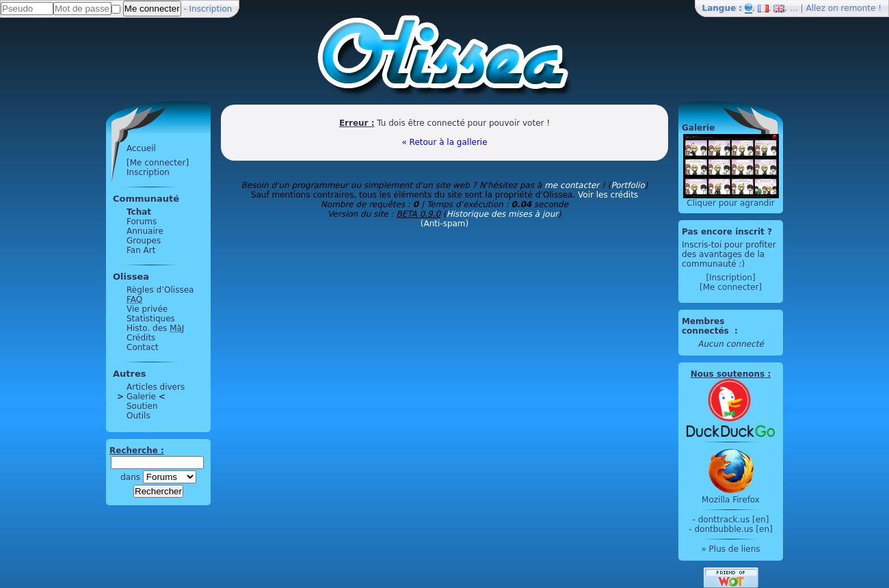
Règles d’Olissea (160, 290)
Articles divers (156, 387)
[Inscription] (730, 278)
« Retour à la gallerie (444, 142)
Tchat (139, 212)
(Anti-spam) (444, 224)
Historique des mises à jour (503, 214)
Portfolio (627, 185)
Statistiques (151, 319)
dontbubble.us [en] (733, 529)
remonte (859, 8)
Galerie (141, 397)
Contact (143, 347)
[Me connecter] (158, 163)
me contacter (572, 185)
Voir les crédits (608, 195)
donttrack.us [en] (734, 520)
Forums (142, 222)
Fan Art (141, 250)
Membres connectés (707, 326)
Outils (138, 416)
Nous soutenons (728, 374)
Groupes (144, 241)
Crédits (141, 338)
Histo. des (155, 328)
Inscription (211, 9)
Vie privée (147, 309)
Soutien (142, 406)
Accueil (141, 148)
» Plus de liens (730, 549)
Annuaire (145, 231)
